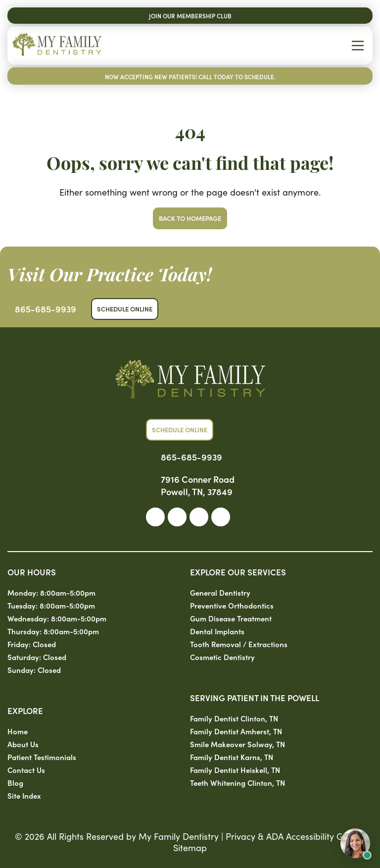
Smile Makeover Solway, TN (237, 744)
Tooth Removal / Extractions (239, 644)
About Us (23, 744)
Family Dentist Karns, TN (232, 757)
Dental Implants (217, 631)
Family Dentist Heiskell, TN (235, 770)
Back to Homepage (190, 218)
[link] (155, 517)
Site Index (24, 795)
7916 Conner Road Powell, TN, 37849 (198, 485)
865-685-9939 (46, 309)
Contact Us (26, 770)
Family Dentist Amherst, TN (236, 731)
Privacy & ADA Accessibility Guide (293, 836)
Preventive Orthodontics (232, 605)
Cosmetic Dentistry (222, 657)
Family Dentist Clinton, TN (234, 718)
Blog (15, 783)
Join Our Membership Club (190, 16)
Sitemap (190, 847)
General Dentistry (220, 592)
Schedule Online (125, 309)
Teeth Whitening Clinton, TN (237, 783)
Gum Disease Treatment (231, 618)
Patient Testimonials (42, 757)
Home (18, 731)
